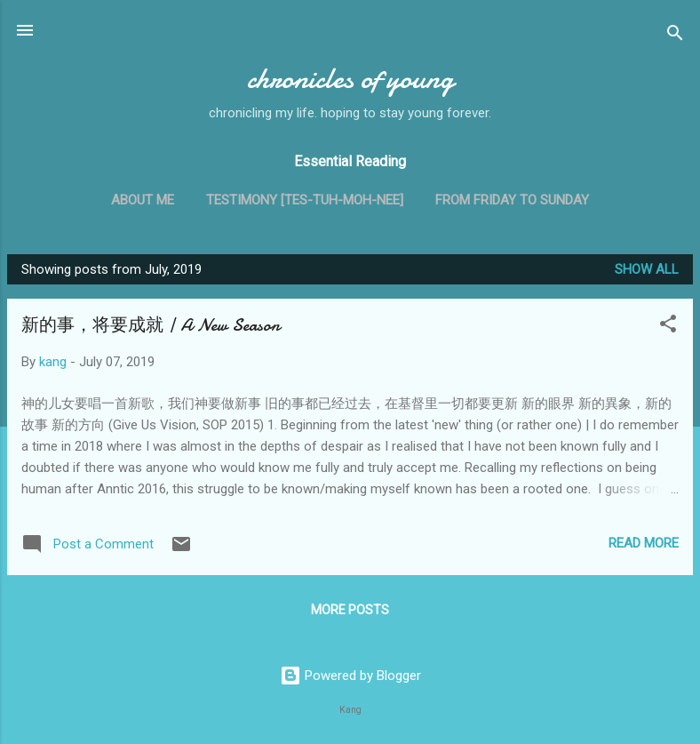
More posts (350, 610)
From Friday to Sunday (512, 200)
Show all (647, 269)
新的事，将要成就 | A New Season (151, 325)
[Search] (675, 36)
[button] (668, 327)
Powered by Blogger (350, 676)
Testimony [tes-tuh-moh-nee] (305, 200)
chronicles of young (350, 79)
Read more (644, 543)
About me (143, 200)
